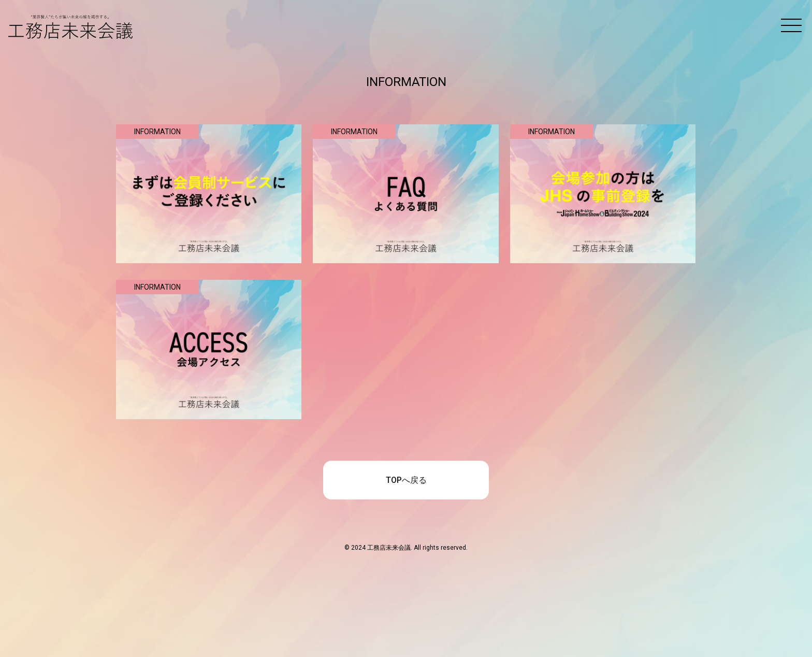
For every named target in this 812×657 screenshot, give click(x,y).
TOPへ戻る (406, 480)
